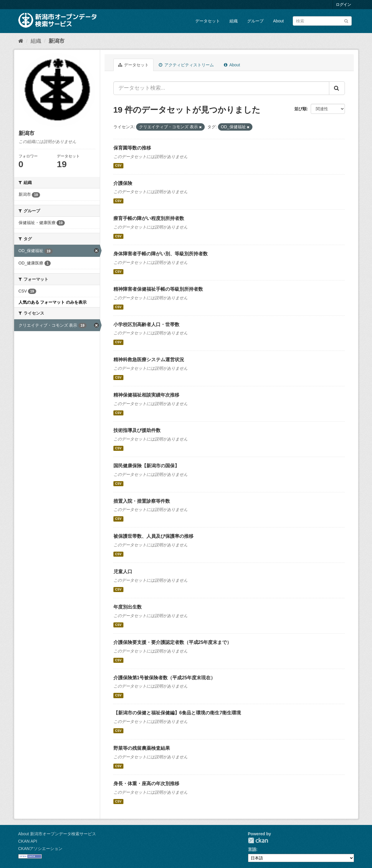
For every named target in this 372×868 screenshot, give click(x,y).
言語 (252, 849)
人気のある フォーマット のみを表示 (53, 302)
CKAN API (28, 841)
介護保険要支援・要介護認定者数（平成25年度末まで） (173, 642)
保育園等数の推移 (132, 148)
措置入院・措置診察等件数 (142, 501)
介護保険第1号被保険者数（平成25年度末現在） (164, 678)
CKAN (258, 840)
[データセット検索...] (221, 88)
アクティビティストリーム (186, 65)
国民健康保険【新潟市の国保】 (146, 466)
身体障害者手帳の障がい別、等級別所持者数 (161, 254)
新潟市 (57, 41)
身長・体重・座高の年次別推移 (146, 784)
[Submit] (346, 20)
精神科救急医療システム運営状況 (149, 360)
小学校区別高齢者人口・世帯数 (146, 324)
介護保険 (123, 183)
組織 (234, 21)
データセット (208, 21)
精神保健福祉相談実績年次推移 (146, 395)
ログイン (343, 5)
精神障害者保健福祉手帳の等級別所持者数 (158, 289)
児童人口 (123, 572)
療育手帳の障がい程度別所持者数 (149, 218)
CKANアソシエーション (40, 849)
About (278, 21)
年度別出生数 (128, 607)
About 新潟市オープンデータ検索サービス (57, 834)
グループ (255, 21)
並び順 (300, 109)
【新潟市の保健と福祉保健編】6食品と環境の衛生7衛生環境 (177, 713)
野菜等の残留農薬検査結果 (142, 748)
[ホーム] (21, 41)
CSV (118, 166)
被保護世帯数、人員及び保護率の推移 (153, 536)
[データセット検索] (322, 21)
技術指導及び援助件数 (137, 430)
